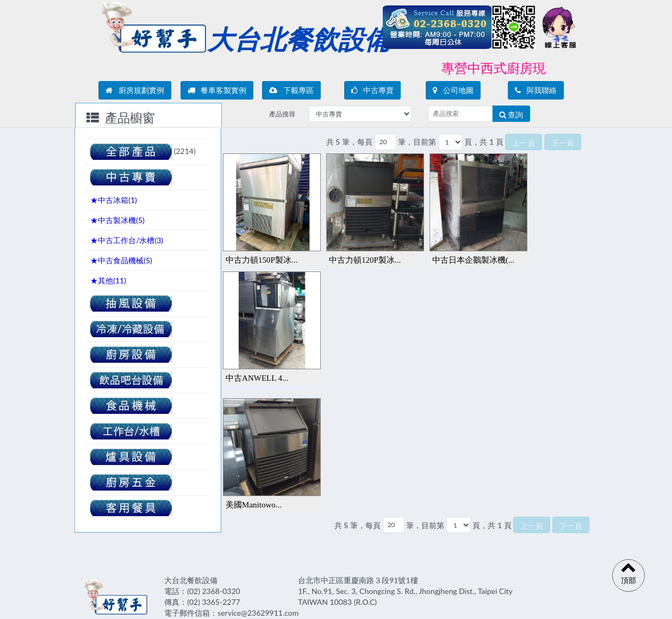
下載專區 (291, 90)
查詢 (511, 114)
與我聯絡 (536, 90)
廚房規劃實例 (135, 90)
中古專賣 (373, 90)
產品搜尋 (282, 114)
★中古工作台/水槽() (127, 240)
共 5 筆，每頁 (349, 142)
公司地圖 (453, 90)
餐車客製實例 (217, 90)
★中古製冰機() (117, 220)
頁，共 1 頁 (484, 142)
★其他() (108, 280)
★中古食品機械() (121, 260)
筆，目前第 (417, 142)
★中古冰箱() (114, 200)
